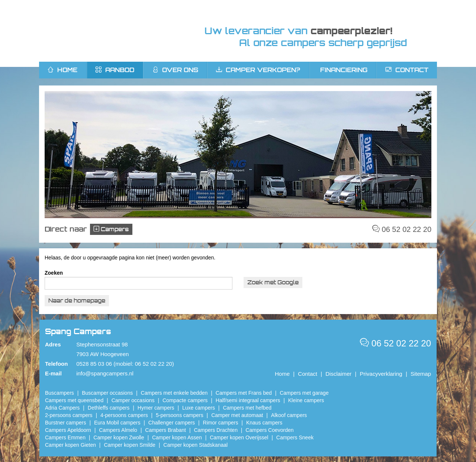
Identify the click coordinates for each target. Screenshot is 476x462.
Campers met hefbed (247, 408)
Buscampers (59, 393)
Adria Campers (62, 408)
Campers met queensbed (74, 400)
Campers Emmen (65, 437)
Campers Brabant (165, 430)
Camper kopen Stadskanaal (195, 445)
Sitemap (421, 374)
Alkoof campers (289, 415)
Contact (407, 70)
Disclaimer (338, 374)
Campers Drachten (216, 430)
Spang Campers (109, 31)
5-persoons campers (180, 415)
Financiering (344, 70)
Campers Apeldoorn (68, 430)
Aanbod (115, 70)
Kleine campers (306, 400)
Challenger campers (172, 423)
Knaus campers (264, 423)
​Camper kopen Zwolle (119, 437)
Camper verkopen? (258, 70)
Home (282, 374)
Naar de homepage (77, 301)
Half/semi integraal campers (248, 400)
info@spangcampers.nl (105, 373)
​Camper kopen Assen (177, 437)
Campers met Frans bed (244, 393)
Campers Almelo (118, 430)
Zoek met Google (273, 282)
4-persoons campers (124, 415)
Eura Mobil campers (117, 423)
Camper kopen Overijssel (239, 437)
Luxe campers (199, 408)
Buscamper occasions (107, 393)
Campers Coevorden (269, 430)
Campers (111, 229)
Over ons (175, 70)
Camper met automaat (237, 415)
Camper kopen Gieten (70, 445)
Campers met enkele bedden (174, 393)
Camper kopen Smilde (130, 445)
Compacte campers (185, 400)
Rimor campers (221, 423)
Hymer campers (156, 408)
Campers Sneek (295, 437)
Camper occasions (133, 400)
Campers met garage (304, 393)
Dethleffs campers (109, 408)
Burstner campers (65, 423)
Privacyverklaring (381, 374)
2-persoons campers (69, 415)
